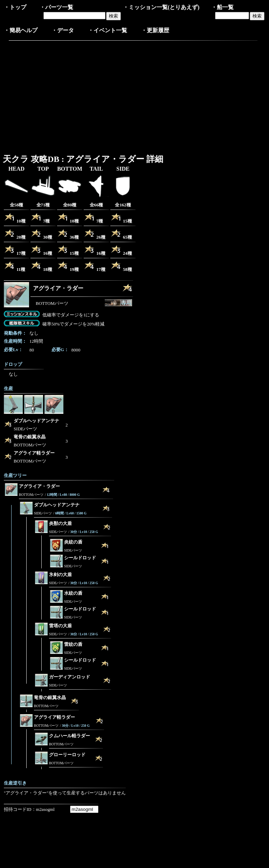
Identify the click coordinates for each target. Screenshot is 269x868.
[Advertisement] (63, 96)
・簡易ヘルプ (21, 30)
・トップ (15, 7)
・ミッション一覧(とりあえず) (161, 7)
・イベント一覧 (108, 30)
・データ (63, 30)
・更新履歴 (155, 30)
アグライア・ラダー (58, 288)
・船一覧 (222, 7)
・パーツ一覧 (56, 7)
